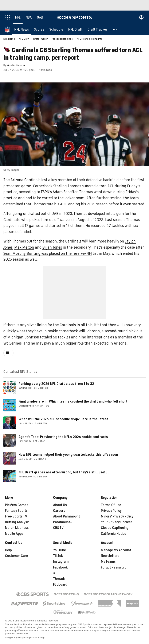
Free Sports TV (16, 516)
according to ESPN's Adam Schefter (48, 192)
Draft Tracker (40, 39)
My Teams (108, 562)
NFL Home (9, 39)
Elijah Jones (52, 247)
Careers (59, 511)
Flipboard (60, 585)
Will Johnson (89, 331)
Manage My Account (116, 550)
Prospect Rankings (62, 39)
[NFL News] (22, 30)
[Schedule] (56, 30)
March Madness (17, 528)
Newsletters (110, 556)
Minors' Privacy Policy (117, 516)
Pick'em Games (17, 505)
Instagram (61, 562)
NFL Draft (24, 39)
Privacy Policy (111, 511)
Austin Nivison (16, 65)
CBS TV (58, 528)
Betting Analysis (17, 522)
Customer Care (17, 556)
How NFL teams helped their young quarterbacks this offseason (68, 455)
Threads (59, 579)
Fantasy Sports (16, 511)
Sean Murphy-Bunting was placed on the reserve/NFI (48, 253)
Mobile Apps (14, 534)
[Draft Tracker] (97, 30)
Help (8, 550)
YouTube (60, 550)
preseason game (17, 186)
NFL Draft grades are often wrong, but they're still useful (64, 472)
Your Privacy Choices (117, 522)
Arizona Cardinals (26, 180)
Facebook (60, 567)
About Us (60, 505)
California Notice (114, 534)
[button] (115, 30)
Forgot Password (114, 567)
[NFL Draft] (75, 30)
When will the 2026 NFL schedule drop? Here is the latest (63, 419)
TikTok (58, 556)
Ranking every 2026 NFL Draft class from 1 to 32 (56, 384)
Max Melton (24, 247)
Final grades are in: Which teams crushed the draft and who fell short (73, 401)
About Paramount (66, 516)
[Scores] (39, 30)
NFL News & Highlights (90, 39)
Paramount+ (62, 522)
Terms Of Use (111, 505)
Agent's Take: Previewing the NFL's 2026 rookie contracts (63, 437)
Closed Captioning (115, 528)
